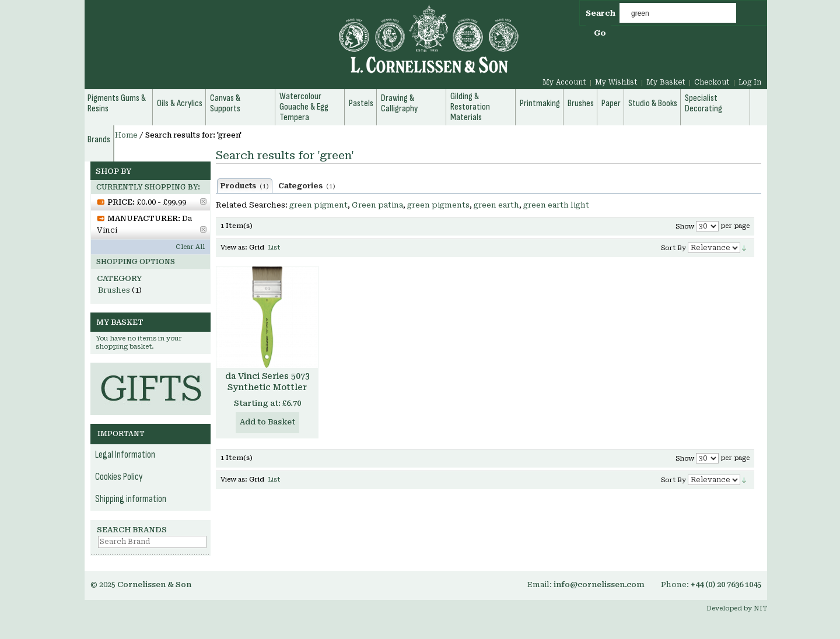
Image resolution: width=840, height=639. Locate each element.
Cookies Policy (119, 477)
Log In (750, 82)
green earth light (556, 205)
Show (685, 227)
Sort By (673, 248)
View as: (234, 247)
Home (126, 135)
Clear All (190, 247)
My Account (564, 82)
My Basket (666, 82)
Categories (307, 186)
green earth (496, 205)
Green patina (377, 205)
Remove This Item (203, 201)
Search (601, 13)
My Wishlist (616, 82)
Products (245, 186)
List (274, 247)
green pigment (318, 205)
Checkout (712, 82)
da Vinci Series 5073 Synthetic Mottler (267, 382)
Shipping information (131, 499)
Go (600, 33)
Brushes (114, 290)
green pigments (438, 205)
